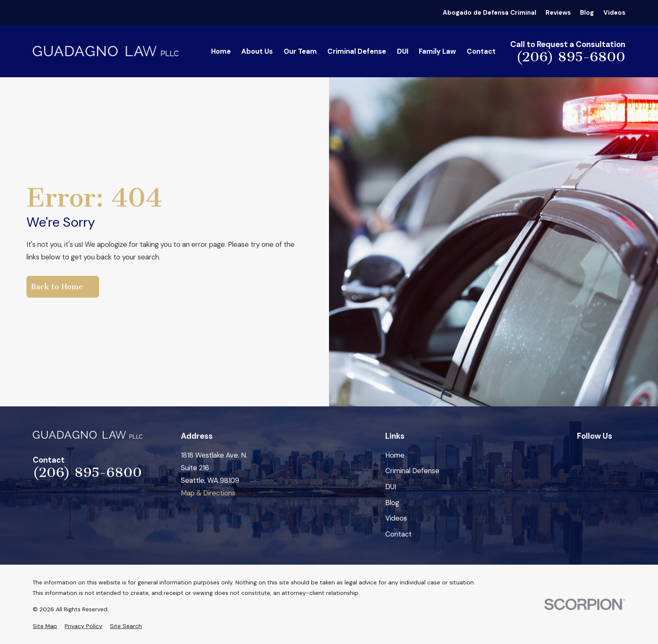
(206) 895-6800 (571, 57)
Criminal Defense (412, 471)
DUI (391, 487)
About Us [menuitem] (257, 51)
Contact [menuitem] (481, 51)
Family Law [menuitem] (437, 51)
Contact (398, 534)
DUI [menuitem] (403, 51)
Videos (614, 13)
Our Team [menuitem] (300, 51)
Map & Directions (208, 493)
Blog (587, 13)
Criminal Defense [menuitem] (357, 51)
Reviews (558, 13)
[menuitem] (45, 626)
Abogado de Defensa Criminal (490, 13)
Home (395, 455)
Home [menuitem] (221, 51)
